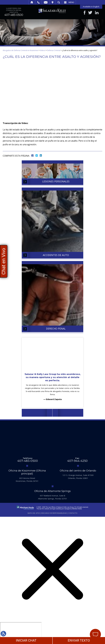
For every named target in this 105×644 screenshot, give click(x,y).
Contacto (73, 513)
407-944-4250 (77, 461)
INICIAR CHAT (26, 640)
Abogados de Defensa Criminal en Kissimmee (20, 50)
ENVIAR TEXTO (79, 640)
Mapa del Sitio (34, 513)
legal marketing (57, 509)
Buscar (59, 2)
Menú (71, 2)
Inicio (32, 2)
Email (46, 2)
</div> (21, 633)
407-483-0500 (14, 15)
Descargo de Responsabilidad (54, 513)
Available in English (91, 7)
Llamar (38, 2)
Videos (43, 50)
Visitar (52, 2)
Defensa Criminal (54, 50)
